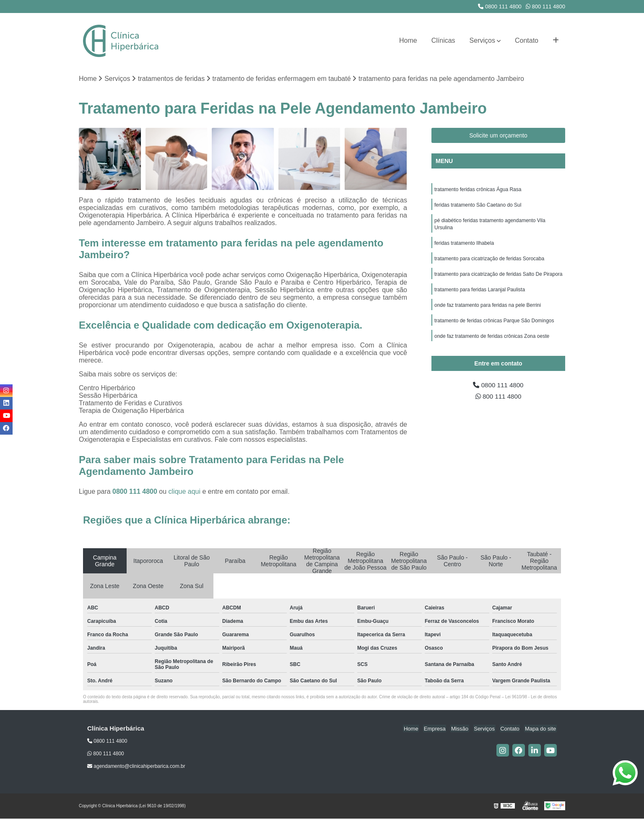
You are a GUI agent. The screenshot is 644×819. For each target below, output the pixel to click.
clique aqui (185, 491)
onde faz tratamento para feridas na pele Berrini (488, 309)
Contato (527, 40)
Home (408, 40)
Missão (464, 729)
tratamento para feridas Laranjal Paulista (480, 293)
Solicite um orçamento (498, 136)
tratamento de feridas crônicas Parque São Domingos (494, 325)
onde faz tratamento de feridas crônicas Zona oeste (492, 341)
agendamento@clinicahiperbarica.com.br (136, 767)
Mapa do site (541, 729)
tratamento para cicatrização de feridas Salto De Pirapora (499, 277)
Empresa (441, 729)
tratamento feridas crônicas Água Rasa (478, 190)
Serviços (482, 40)
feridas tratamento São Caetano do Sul (478, 206)
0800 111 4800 (500, 6)
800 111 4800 (545, 6)
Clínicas (443, 40)
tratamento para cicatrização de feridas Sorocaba (489, 261)
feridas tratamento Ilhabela (464, 245)
